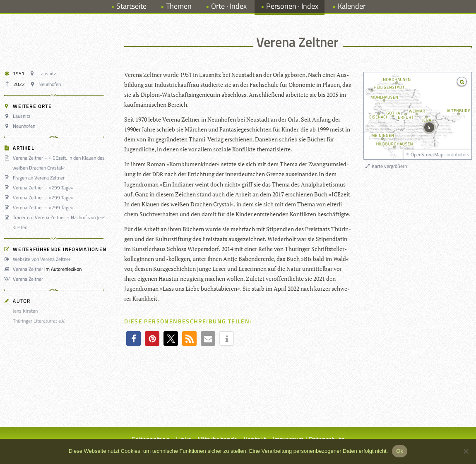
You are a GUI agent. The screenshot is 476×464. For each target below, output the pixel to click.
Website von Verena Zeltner (38, 259)
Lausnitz (44, 73)
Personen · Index (292, 6)
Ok (400, 451)
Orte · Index (229, 6)
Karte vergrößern (386, 166)
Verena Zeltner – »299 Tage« (40, 188)
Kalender (352, 6)
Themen (179, 6)
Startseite (131, 6)
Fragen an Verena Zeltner (36, 178)
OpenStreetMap (427, 154)
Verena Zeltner (25, 269)
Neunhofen (47, 84)
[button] (133, 338)
